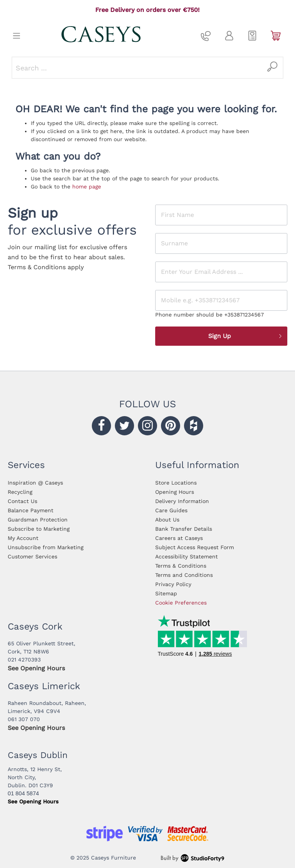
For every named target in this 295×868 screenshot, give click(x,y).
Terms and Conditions (184, 575)
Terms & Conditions (181, 566)
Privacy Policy (173, 584)
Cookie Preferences (181, 603)
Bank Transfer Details (184, 529)
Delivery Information (182, 501)
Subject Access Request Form (195, 547)
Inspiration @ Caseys (35, 483)
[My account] (229, 36)
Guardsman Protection (38, 520)
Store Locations (176, 483)
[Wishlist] (253, 36)
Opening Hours (175, 492)
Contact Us (22, 501)
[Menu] (17, 36)
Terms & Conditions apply (46, 267)
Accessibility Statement (186, 556)
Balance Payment (31, 510)
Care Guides (171, 510)
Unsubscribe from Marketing (46, 547)
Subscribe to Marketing (39, 529)
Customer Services (32, 556)
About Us (167, 520)
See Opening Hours (36, 668)
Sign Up (245, 336)
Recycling (20, 492)
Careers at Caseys (179, 538)
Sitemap (166, 593)
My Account (23, 538)
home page (87, 187)
